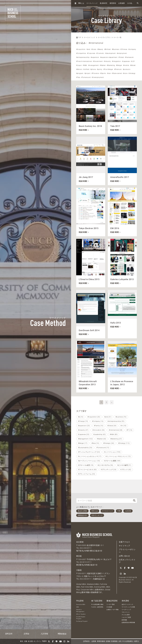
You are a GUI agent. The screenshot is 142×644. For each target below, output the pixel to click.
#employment (122, 53)
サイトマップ (124, 546)
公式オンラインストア (127, 561)
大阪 (26, 641)
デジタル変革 (126, 615)
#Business (116, 49)
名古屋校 (80, 542)
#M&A (85, 65)
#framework (129, 57)
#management (93, 65)
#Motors (79, 69)
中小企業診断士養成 (97, 604)
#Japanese (126, 61)
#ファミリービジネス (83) (87, 470)
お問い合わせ (124, 556)
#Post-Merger (108, 69)
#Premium (118, 69)
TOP (79, 37)
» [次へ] (112, 402)
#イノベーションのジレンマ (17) (90, 456)
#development (110, 53)
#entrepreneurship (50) (116, 421)
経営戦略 (124, 620)
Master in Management (80, 611)
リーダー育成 (110, 604)
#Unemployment (98, 77)
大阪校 (79, 570)
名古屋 (30, 641)
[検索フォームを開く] (138, 3)
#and (88, 49)
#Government (98, 61)
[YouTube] (61, 641)
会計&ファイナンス (127, 604)
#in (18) (123, 426)
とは (81, 3)
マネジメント (126, 612)
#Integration (116, 61)
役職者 (108, 641)
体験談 (62, 634)
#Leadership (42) (100, 434)
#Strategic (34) (109, 443)
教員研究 (104, 3)
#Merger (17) (83, 443)
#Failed (121, 57)
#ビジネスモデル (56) (105, 465)
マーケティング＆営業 (128, 607)
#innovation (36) (99, 430)
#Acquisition (81, 49)
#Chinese (124, 49)
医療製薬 (114, 641)
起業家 (94, 641)
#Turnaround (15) (103, 448)
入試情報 (44, 634)
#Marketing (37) (116, 439)
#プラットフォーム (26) (87, 474)
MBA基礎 (109, 607)
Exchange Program (82, 621)
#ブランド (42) (126, 470)
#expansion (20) (84, 426)
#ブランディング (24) (109, 470)
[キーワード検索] (104, 501)
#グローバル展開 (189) (112, 461)
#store (125, 73)
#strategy (132, 73)
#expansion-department (109, 57)
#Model (133, 65)
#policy (100, 69)
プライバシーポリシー (127, 551)
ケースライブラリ (104, 37)
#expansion (95, 57)
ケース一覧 (118, 37)
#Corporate (91, 53)
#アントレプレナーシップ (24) (89, 452)
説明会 (27, 634)
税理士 (137, 641)
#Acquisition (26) (94, 417)
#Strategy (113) (124, 443)
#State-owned (117, 73)
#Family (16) (99, 426)
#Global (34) (112, 426)
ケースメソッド (92, 3)
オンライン (37, 641)
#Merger (119, 65)
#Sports (103, 73)
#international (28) (116, 430)
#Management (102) (85, 439)
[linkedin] (68, 641)
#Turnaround (86, 77)
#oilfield (86, 69)
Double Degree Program (81, 618)
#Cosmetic (100, 53)
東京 (22, 641)
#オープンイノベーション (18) (89, 461)
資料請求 (9, 634)
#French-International (84, 61)
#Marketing (111, 65)
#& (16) (81, 417)
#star (109, 73)
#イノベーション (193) (112, 452)
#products (127, 69)
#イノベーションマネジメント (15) (118, 456)
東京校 (79, 556)
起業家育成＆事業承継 (128, 622)
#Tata (78, 77)
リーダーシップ (126, 610)
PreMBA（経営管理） (98, 607)
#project (87, 73)
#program (80, 73)
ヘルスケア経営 (126, 617)
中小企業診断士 (128, 641)
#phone (93, 69)
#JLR (133, 61)
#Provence (95, 73)
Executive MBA (81, 604)
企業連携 (121, 3)
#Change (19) (83, 421)
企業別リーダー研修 (112, 610)
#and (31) (108, 417)
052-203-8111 (86, 548)
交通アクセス (124, 542)
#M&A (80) (114, 434)
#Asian (94, 49)
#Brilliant (108, 49)
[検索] (134, 501)
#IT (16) (129, 430)
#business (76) (121, 417)
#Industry (107, 61)
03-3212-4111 (86, 562)
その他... (130, 3)
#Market (103, 65)
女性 (120, 641)
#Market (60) (101, 439)
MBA (78, 607)
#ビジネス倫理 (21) (124, 465)
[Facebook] (53, 641)
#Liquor (79, 65)
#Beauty (100, 49)
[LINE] (57, 641)
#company (132, 49)
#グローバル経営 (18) (86, 465)
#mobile (126, 65)
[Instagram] (64, 641)
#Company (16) (98, 421)
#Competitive (81, 53)
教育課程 (113, 3)
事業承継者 (101, 641)
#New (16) (95, 443)
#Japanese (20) (84, 434)
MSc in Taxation (81, 614)
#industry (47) (83, 430)
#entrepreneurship (83, 57)
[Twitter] (49, 641)
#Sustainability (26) (85, 448)
